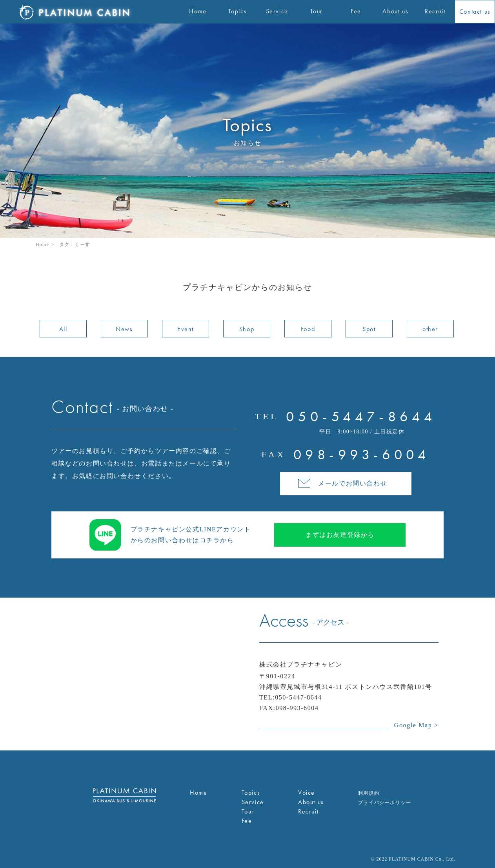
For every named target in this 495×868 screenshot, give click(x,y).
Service (253, 802)
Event (186, 329)
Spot (369, 329)
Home (42, 245)
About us (311, 802)
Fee (247, 821)
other (430, 329)
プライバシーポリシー (385, 803)
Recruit (308, 811)
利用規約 (369, 793)
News (124, 329)
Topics (251, 793)
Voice (307, 793)
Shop (247, 329)
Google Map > (416, 725)
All (63, 329)
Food (308, 329)
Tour (248, 811)
